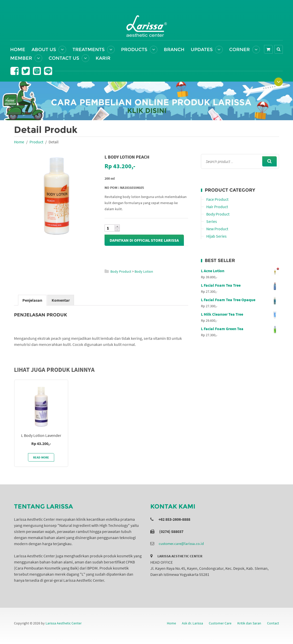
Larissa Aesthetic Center (64, 623)
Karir (103, 58)
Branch (174, 50)
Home (18, 50)
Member (21, 58)
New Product (217, 229)
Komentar (61, 300)
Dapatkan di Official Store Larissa (144, 240)
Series (212, 221)
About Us (44, 50)
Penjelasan (32, 300)
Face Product (217, 199)
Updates (202, 50)
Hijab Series (216, 236)
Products (134, 50)
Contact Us (64, 58)
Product (36, 142)
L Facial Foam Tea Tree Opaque (240, 300)
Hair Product (217, 207)
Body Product (121, 271)
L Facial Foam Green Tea (240, 329)
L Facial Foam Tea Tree (240, 285)
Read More (41, 457)
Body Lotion (144, 271)
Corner (239, 50)
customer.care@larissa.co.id (181, 543)
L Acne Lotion (240, 271)
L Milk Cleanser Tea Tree (240, 314)
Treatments (89, 50)
